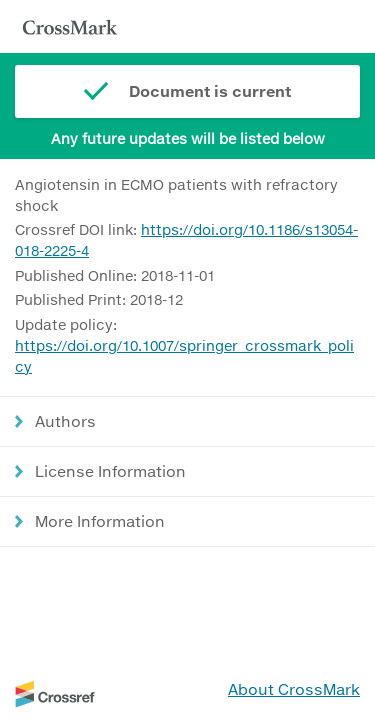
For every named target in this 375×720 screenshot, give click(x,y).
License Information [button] (110, 471)
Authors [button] (65, 421)
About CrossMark (294, 689)
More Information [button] (100, 521)
